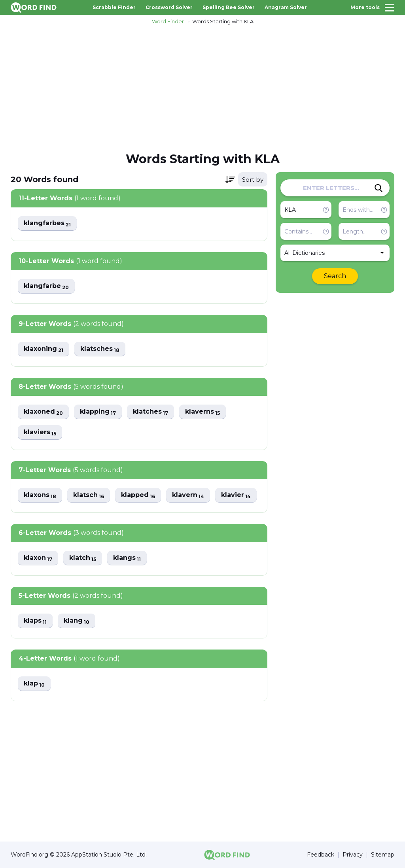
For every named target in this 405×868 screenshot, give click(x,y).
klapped (138, 495)
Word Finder (168, 21)
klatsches (100, 349)
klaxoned (43, 412)
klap (34, 684)
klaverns (202, 412)
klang (77, 621)
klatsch (89, 495)
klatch (83, 558)
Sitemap (383, 855)
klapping (98, 412)
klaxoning (44, 349)
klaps (35, 621)
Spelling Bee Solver (229, 7)
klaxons (40, 495)
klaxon (38, 558)
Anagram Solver (286, 7)
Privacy (353, 855)
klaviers (40, 432)
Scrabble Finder (114, 7)
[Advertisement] (202, 87)
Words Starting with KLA (223, 21)
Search (335, 276)
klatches (150, 412)
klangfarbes (47, 223)
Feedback (321, 855)
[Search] (379, 188)
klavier (236, 495)
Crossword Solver (169, 7)
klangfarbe (46, 286)
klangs (127, 558)
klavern (188, 495)
